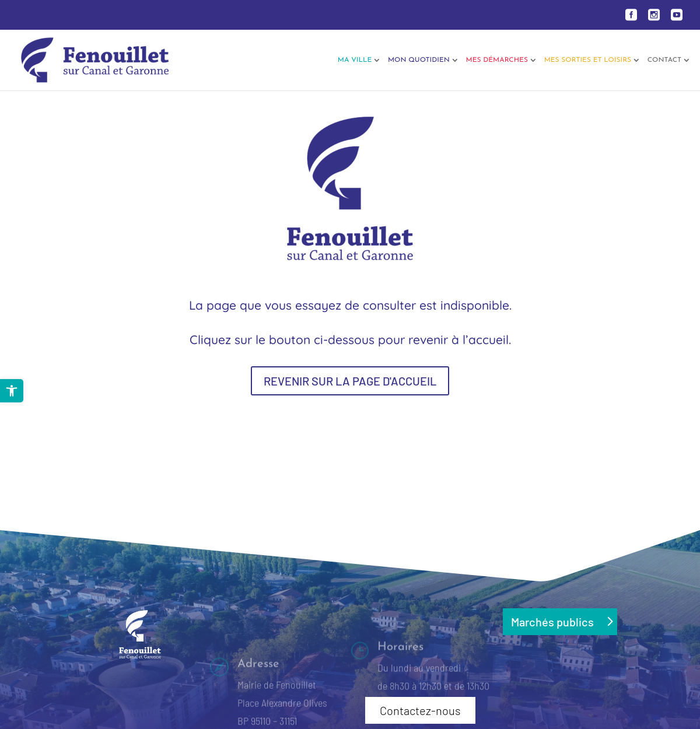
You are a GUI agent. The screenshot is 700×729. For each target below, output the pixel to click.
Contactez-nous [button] (420, 710)
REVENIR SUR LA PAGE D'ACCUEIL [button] (350, 381)
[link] (12, 391)
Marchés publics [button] (552, 622)
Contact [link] (664, 60)
